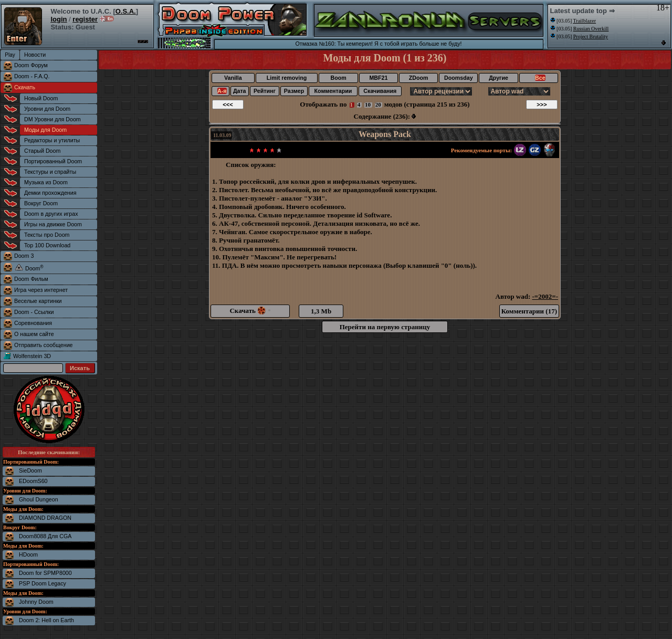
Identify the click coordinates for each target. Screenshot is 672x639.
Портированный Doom (53, 161)
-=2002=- (545, 296)
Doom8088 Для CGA (45, 536)
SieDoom (30, 470)
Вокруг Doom (41, 203)
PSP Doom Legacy (43, 583)
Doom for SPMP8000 (45, 573)
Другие (498, 78)
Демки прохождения (50, 193)
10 (368, 104)
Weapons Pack (385, 134)
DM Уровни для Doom (52, 119)
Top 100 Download (47, 245)
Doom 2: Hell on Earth (46, 620)
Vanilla (233, 78)
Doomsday (458, 78)
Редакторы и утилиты (52, 140)
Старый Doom (42, 151)
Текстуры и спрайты (50, 172)
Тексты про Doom (47, 235)
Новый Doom (41, 98)
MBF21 (378, 78)
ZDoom (419, 78)
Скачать (25, 87)
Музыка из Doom (46, 182)
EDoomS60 (33, 481)
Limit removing (287, 78)
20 (378, 104)
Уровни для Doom (47, 109)
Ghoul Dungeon (39, 499)
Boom (338, 78)
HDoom (28, 554)
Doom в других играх (51, 214)
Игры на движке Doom (53, 224)
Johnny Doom (36, 602)
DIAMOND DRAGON (45, 518)
